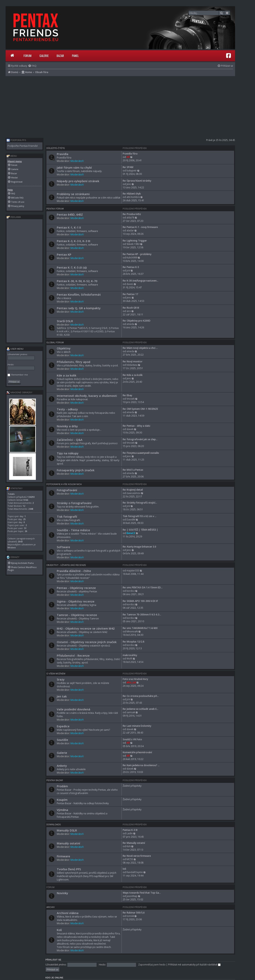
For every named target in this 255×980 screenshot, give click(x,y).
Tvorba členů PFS (69, 869)
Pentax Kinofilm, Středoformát (79, 294)
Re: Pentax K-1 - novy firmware (140, 227)
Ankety (62, 766)
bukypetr (132, 171)
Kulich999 (132, 258)
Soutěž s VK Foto (132, 739)
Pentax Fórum (55, 209)
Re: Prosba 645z (132, 214)
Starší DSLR (65, 321)
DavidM (131, 520)
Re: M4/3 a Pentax (133, 470)
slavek (130, 429)
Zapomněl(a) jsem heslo (152, 965)
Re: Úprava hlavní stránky (137, 181)
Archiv (51, 907)
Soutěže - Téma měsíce (73, 530)
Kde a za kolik (67, 375)
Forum (27, 56)
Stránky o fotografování (74, 503)
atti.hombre (133, 197)
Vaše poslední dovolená (74, 709)
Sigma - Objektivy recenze (76, 601)
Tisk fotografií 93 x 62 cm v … (140, 516)
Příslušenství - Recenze (73, 655)
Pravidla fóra (130, 154)
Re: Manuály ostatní (134, 843)
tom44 (130, 916)
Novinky (62, 893)
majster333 (133, 571)
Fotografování (67, 490)
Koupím (62, 800)
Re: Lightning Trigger (135, 241)
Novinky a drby (67, 426)
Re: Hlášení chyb (132, 194)
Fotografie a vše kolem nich (64, 484)
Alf (128, 157)
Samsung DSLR (98, 328)
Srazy (61, 679)
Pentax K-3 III (130, 830)
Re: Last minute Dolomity (137, 726)
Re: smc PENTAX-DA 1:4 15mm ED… (143, 587)
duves (130, 284)
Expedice (63, 726)
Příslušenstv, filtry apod (74, 362)
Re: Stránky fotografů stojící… (140, 503)
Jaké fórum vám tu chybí (74, 167)
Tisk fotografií (67, 516)
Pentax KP (64, 254)
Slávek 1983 (133, 244)
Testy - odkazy (67, 409)
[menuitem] (32, 66)
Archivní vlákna (68, 913)
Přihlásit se (53, 960)
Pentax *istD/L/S (77, 328)
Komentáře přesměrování (137, 752)
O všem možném (56, 674)
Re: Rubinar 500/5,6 (134, 913)
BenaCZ (131, 533)
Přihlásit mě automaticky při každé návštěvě (194, 965)
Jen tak (62, 696)
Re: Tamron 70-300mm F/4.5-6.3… (142, 615)
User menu (15, 349)
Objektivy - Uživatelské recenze (66, 565)
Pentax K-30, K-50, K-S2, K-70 (77, 281)
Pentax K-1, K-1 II (69, 227)
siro (129, 311)
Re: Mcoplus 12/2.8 (133, 642)
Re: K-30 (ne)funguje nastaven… (141, 281)
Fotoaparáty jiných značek (76, 470)
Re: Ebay (127, 395)
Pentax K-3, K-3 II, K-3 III (74, 241)
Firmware (63, 856)
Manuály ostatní (68, 843)
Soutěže (62, 740)
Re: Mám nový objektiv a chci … (140, 348)
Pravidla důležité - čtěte (74, 571)
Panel (75, 56)
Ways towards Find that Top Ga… (142, 893)
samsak (131, 712)
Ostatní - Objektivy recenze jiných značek (87, 642)
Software (63, 547)
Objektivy (64, 348)
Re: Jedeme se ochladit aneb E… (141, 709)
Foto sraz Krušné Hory (135, 679)
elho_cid (131, 682)
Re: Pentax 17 (130, 294)
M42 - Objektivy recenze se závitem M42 (86, 628)
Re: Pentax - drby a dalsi (136, 426)
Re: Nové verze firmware (137, 856)
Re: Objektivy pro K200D (137, 321)
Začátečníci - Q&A (70, 440)
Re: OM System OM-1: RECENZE (140, 409)
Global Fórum (55, 342)
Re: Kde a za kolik (133, 375)
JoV (128, 270)
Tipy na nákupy (68, 453)
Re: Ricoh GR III (131, 308)
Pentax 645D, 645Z (70, 214)
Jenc (129, 184)
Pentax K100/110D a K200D (87, 331)
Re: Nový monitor (133, 361)
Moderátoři (77, 161)
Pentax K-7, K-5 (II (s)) (72, 267)
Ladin (130, 833)
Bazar (60, 56)
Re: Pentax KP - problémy (137, 254)
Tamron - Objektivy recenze (77, 615)
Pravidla (63, 154)
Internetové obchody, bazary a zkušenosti (87, 396)
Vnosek (131, 399)
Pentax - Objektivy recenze (76, 588)
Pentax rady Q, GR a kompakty (79, 308)
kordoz (131, 591)
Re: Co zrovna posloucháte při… (141, 696)
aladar (130, 230)
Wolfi (129, 659)
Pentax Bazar (55, 780)
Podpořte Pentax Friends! (23, 146)
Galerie (44, 56)
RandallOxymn (135, 872)
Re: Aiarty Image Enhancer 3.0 (139, 547)
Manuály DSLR (67, 830)
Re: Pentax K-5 (131, 267)
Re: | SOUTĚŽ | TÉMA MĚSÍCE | (140, 530)
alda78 (130, 218)
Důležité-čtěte (56, 148)
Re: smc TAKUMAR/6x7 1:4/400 (140, 628)
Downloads (54, 824)
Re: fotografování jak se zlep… (140, 439)
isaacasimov (133, 493)
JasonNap (132, 896)
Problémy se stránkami (73, 194)
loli (124, 869)
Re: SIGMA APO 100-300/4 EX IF (140, 601)
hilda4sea (132, 365)
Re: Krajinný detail (133, 490)
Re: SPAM (128, 167)
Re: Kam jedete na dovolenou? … (141, 765)
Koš (59, 930)
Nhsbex (12, 547)
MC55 (130, 859)
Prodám (62, 786)
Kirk (129, 846)
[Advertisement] (120, 106)
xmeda (130, 324)
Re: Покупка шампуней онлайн (141, 453)
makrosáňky (130, 655)
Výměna (62, 810)
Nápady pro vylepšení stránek (78, 181)
